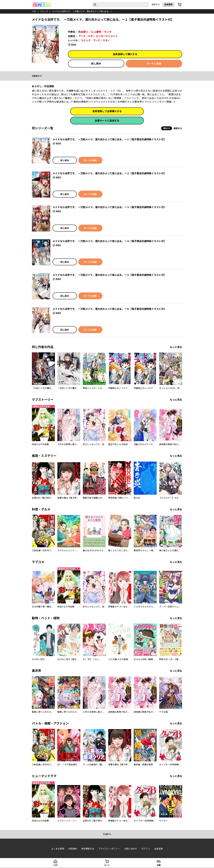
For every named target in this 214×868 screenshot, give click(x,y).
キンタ (108, 32)
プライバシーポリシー (109, 849)
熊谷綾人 (83, 32)
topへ (107, 834)
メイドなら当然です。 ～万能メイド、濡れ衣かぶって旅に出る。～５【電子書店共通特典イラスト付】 (109, 275)
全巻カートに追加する (107, 121)
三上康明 (96, 32)
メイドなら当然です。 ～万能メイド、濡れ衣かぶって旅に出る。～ (82, 11)
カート (107, 865)
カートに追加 (154, 63)
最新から (178, 128)
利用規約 (73, 849)
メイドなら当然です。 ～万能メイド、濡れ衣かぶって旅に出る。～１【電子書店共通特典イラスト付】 (109, 139)
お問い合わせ (131, 849)
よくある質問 (58, 849)
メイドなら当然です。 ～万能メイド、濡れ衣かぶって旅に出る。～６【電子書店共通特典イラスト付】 (109, 309)
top (34, 11)
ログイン (156, 4)
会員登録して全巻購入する (107, 111)
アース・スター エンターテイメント (98, 36)
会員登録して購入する (125, 54)
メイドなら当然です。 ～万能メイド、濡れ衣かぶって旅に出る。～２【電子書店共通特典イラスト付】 (109, 173)
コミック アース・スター (95, 40)
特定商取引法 (88, 849)
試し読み (96, 63)
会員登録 (168, 4)
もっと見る (176, 347)
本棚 (159, 865)
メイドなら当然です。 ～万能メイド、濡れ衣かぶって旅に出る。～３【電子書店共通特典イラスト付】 (109, 207)
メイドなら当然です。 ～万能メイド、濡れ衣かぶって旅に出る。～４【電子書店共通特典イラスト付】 (109, 241)
